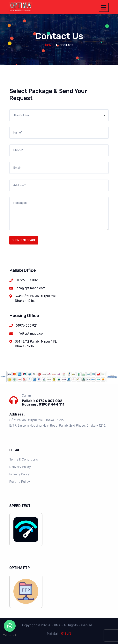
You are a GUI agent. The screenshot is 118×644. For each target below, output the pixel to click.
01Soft (66, 634)
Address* (19, 185)
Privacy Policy (20, 474)
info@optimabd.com (31, 288)
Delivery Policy (20, 467)
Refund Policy (20, 482)
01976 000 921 (27, 326)
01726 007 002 (27, 280)
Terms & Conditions (24, 459)
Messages (20, 203)
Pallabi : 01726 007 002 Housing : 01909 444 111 (43, 403)
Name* (18, 133)
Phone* (18, 150)
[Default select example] (59, 115)
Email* (17, 168)
